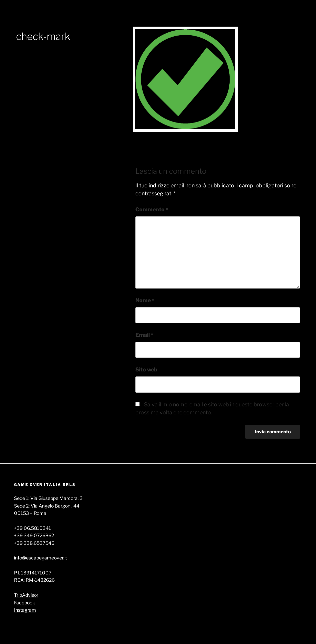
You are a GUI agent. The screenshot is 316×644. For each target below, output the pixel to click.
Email (144, 335)
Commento (152, 210)
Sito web (146, 370)
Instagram (25, 610)
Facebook (24, 603)
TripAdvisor (26, 595)
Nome (145, 300)
